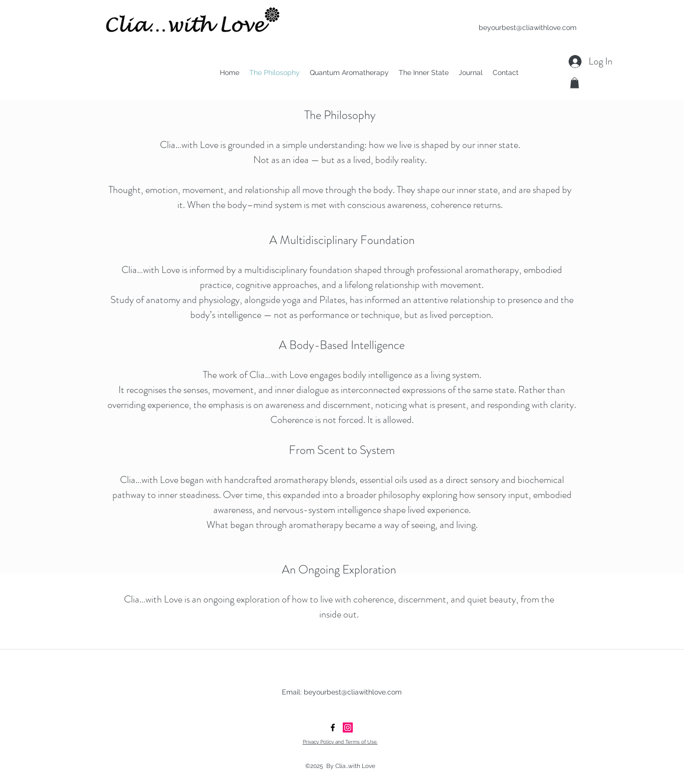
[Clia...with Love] (348, 727)
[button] (575, 83)
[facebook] (333, 727)
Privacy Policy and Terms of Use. (340, 742)
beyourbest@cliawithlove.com (528, 27)
